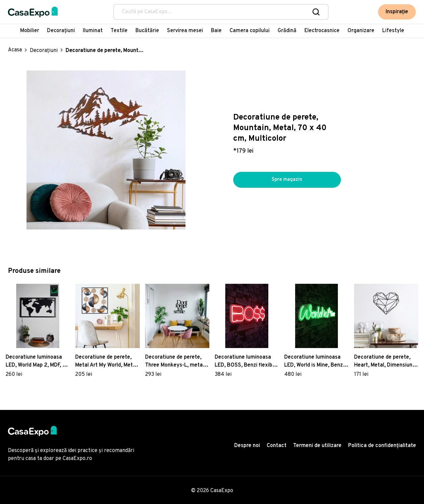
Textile (119, 31)
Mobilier (30, 31)
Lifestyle (393, 31)
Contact (277, 446)
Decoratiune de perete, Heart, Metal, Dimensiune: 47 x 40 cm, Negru (385, 362)
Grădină (287, 31)
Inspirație (397, 12)
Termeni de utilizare (317, 446)
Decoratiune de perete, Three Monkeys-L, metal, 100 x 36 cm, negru (175, 362)
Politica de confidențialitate (382, 446)
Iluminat (93, 31)
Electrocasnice (322, 31)
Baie (216, 31)
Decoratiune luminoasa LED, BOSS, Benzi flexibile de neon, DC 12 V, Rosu (246, 362)
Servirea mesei (185, 31)
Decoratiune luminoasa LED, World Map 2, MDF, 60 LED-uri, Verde (37, 362)
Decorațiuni (61, 31)
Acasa (15, 50)
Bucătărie (147, 31)
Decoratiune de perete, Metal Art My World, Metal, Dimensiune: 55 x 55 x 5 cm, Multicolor (107, 362)
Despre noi (247, 446)
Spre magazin (287, 180)
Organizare (361, 31)
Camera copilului (250, 31)
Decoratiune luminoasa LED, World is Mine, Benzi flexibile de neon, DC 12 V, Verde (315, 362)
